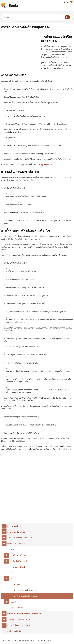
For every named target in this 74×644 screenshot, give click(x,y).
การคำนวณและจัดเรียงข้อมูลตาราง (26, 596)
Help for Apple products (9, 640)
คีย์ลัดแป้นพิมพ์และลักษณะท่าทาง (20, 625)
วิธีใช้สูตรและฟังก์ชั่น (46, 164)
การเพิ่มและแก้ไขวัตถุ (18, 555)
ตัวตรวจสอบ (11, 212)
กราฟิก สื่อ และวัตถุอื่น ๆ (16, 544)
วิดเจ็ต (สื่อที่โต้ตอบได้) (19, 561)
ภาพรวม (14, 549)
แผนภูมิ (13, 602)
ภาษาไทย (67, 2)
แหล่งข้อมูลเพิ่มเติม (14, 631)
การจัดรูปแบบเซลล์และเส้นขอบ (25, 590)
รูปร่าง (13, 573)
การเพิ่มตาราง (19, 584)
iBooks (13, 5)
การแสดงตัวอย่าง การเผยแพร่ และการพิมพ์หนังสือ (25, 614)
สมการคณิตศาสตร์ (17, 608)
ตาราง (13, 579)
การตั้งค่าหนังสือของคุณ (16, 532)
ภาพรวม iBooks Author (16, 526)
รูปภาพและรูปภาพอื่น (18, 567)
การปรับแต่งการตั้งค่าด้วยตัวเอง (19, 619)
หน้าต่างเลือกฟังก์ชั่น (32, 97)
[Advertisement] (20, 50)
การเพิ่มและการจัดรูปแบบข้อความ (20, 538)
